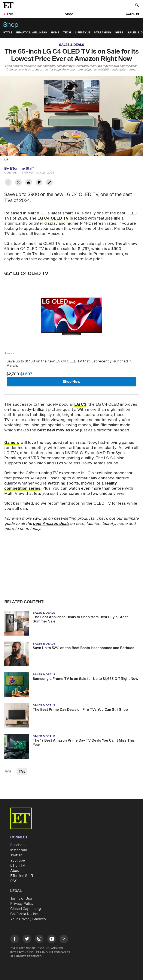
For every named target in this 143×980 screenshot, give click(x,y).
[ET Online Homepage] (10, 5)
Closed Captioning (26, 909)
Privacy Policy (22, 904)
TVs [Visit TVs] (22, 772)
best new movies (54, 430)
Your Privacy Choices (28, 919)
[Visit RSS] (64, 940)
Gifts (119, 33)
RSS (14, 881)
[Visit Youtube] (52, 940)
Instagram (19, 850)
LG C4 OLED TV (53, 218)
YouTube (18, 860)
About (15, 871)
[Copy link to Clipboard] (49, 183)
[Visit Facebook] (15, 940)
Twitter (16, 855)
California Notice (24, 914)
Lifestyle (83, 33)
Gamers (12, 443)
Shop (11, 25)
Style (8, 33)
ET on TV (18, 866)
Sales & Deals (72, 45)
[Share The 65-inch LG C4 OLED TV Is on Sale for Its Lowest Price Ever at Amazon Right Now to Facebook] (8, 183)
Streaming (103, 33)
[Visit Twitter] (27, 940)
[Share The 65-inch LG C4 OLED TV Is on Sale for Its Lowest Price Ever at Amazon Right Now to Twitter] (18, 183)
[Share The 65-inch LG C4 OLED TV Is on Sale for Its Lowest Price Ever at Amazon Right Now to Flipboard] (39, 183)
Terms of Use (21, 899)
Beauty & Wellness (32, 33)
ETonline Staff (22, 876)
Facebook (18, 845)
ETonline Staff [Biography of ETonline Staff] (22, 169)
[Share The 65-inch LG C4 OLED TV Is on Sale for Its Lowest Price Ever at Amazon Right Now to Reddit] (29, 183)
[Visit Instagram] (39, 940)
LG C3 (80, 405)
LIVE (10, 14)
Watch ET (133, 14)
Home (55, 33)
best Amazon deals (51, 524)
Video (69, 14)
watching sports (63, 483)
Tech (67, 33)
